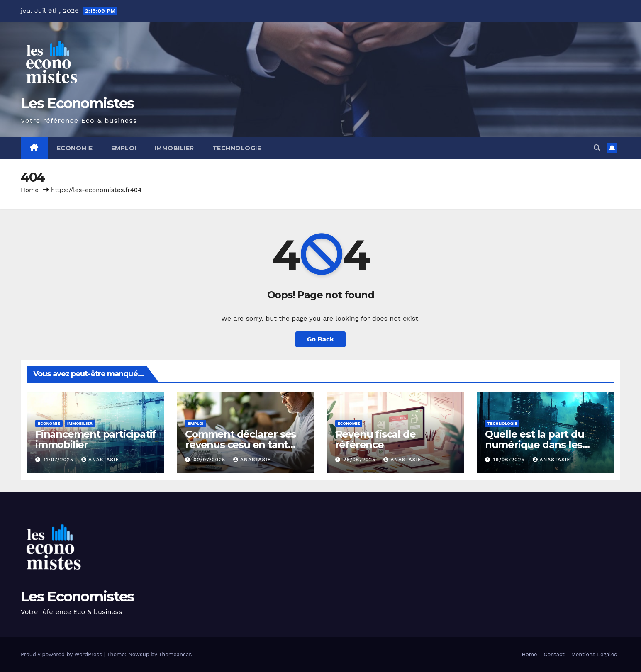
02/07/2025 (210, 460)
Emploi (124, 148)
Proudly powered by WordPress (62, 654)
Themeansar (175, 654)
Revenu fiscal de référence (375, 439)
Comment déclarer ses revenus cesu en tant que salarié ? (240, 444)
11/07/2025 (60, 460)
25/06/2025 (360, 460)
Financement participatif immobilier (96, 439)
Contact (554, 654)
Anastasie (100, 460)
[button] (597, 148)
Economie (75, 148)
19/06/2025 (510, 460)
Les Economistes (77, 103)
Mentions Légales (594, 654)
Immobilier (174, 148)
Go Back (320, 339)
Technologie (237, 148)
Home (30, 190)
